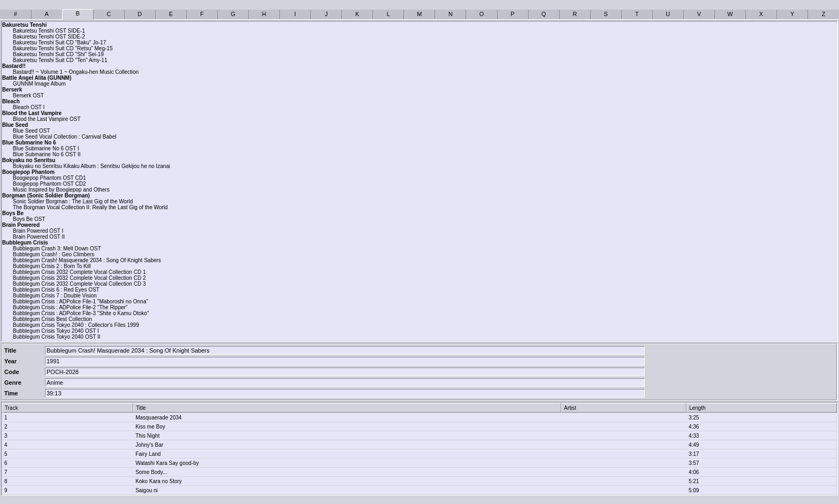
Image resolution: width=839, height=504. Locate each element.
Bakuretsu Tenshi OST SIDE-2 (49, 37)
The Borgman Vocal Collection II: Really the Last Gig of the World (90, 207)
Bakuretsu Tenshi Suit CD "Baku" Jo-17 (59, 43)
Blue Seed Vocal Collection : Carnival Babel (64, 137)
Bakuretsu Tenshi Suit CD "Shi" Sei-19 (58, 54)
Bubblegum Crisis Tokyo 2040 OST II (57, 337)
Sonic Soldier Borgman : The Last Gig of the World (73, 201)
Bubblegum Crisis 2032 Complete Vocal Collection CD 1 (79, 272)
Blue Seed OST (31, 131)
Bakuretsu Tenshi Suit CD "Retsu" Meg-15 (63, 48)
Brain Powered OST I (38, 231)
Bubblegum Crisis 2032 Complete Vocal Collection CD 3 (79, 284)
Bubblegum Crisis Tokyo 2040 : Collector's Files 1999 (76, 325)
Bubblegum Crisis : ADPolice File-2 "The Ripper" (70, 307)
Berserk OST (28, 96)
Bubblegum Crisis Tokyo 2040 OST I (56, 331)
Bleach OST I (29, 107)
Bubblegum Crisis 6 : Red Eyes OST (56, 290)
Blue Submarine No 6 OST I (46, 148)
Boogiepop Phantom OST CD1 (49, 178)
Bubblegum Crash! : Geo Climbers (54, 254)
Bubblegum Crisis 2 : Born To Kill (52, 266)
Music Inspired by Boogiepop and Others (61, 190)
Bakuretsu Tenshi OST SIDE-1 (49, 31)
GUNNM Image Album (39, 84)
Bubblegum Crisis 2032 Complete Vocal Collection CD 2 (79, 278)
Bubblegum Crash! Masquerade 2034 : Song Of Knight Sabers (87, 260)
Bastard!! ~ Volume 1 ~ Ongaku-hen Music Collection (76, 72)
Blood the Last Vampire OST (47, 119)
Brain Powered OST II (39, 237)
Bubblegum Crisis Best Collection (52, 319)
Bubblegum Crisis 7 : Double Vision (55, 296)
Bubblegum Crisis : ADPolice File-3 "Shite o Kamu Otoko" (81, 313)
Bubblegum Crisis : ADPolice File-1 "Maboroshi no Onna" (81, 301)
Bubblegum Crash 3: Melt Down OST (57, 249)
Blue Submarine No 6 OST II (47, 154)
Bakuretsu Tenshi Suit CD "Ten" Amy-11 (60, 60)
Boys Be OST (29, 219)
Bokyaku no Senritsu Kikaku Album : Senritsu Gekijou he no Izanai (91, 166)
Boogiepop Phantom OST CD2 (49, 184)
